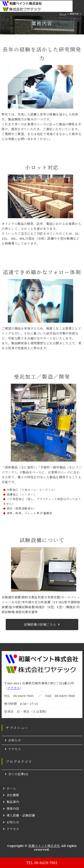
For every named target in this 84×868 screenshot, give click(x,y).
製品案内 (13, 802)
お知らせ (15, 740)
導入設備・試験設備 (21, 815)
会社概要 (13, 795)
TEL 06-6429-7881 (42, 863)
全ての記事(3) (18, 774)
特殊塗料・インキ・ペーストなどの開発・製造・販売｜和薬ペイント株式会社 (27, 6)
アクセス (14, 688)
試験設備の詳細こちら (40, 624)
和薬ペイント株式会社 (44, 846)
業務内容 (13, 809)
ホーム (63, 14)
